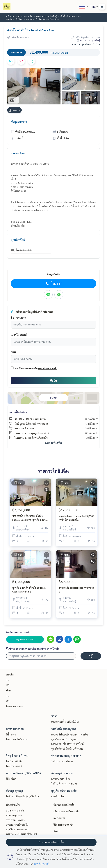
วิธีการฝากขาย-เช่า (63, 824)
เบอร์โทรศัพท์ (19, 335)
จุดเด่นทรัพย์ (18, 240)
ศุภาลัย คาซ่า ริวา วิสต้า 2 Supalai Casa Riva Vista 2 (29, 590)
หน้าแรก (10, 16)
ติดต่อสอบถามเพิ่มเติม (19, 632)
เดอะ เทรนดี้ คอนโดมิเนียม (65, 722)
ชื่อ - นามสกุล (18, 318)
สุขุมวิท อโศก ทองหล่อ (64, 791)
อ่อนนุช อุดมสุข (15, 791)
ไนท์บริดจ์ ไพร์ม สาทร (17, 739)
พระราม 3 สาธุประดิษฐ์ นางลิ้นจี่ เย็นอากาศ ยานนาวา (60, 16)
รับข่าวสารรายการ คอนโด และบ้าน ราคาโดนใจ (33, 649)
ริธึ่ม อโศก (11, 779)
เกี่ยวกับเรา (59, 818)
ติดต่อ (57, 831)
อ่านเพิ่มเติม (18, 226)
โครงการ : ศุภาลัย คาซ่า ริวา (85, 44)
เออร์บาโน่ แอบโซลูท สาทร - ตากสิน (70, 734)
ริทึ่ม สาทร (11, 734)
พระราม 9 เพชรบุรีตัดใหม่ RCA (24, 773)
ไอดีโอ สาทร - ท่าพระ (62, 761)
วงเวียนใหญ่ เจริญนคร (64, 729)
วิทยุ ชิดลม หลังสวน (17, 755)
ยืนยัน (54, 380)
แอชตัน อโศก (58, 796)
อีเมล (14, 352)
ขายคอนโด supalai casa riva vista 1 (76, 590)
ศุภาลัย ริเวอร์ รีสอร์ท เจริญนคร (67, 749)
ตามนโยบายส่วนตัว (48, 368)
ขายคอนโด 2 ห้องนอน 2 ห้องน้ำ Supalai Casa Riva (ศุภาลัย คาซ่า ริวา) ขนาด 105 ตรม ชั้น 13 (29, 518)
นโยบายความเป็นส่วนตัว (66, 811)
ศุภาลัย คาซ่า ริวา (14, 19)
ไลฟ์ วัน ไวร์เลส (14, 766)
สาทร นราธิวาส (15, 729)
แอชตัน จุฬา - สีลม (61, 779)
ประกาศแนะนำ (25, 16)
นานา (54, 716)
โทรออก (54, 283)
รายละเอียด (18, 153)
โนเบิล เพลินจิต (14, 761)
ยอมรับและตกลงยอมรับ (26, 368)
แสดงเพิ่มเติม (54, 442)
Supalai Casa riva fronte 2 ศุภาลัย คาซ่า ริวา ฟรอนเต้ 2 (76, 518)
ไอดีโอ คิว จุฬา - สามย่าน (64, 783)
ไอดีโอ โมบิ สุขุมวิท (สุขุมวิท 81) (22, 796)
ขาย (8, 680)
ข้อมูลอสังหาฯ (19, 122)
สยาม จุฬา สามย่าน (62, 773)
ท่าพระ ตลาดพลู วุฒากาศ (66, 755)
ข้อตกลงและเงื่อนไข (64, 805)
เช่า (8, 685)
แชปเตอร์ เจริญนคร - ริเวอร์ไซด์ (67, 744)
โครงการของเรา (14, 706)
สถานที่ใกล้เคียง (18, 412)
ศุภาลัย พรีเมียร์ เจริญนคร (64, 739)
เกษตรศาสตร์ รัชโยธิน (17, 824)
